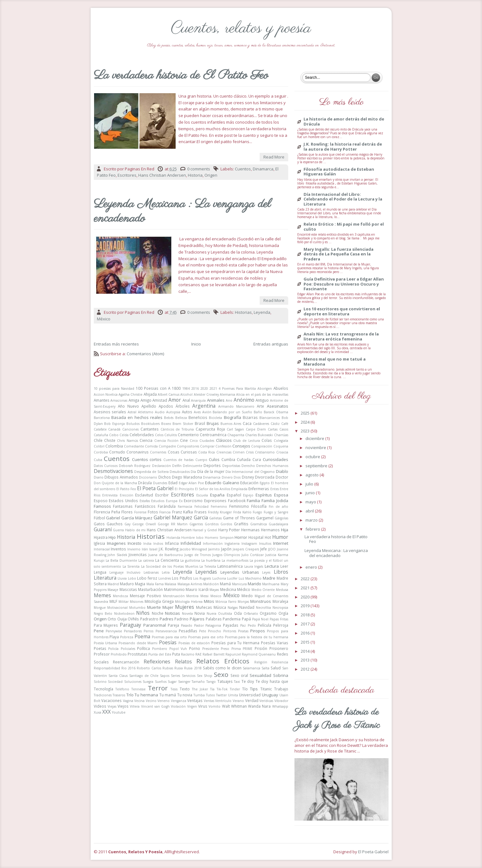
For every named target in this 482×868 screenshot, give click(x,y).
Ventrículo (223, 701)
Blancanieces (270, 418)
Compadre (167, 446)
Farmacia (185, 506)
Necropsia (280, 608)
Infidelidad (191, 543)
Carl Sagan (236, 429)
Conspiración (262, 446)
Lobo (132, 578)
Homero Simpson (219, 538)
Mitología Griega (159, 601)
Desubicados (180, 472)
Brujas (213, 423)
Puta (176, 654)
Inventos (118, 549)
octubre (313, 457)
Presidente (211, 649)
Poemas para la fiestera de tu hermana (257, 637)
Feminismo (239, 506)
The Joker (200, 689)
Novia (200, 613)
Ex (181, 501)
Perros (148, 631)
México (104, 319)
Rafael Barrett (213, 654)
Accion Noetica (106, 394)
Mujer (168, 607)
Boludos (133, 424)
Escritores (127, 175)
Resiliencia (280, 662)
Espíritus (264, 495)
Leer (284, 566)
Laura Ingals (254, 566)
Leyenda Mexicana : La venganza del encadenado (182, 212)
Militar (124, 602)
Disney (248, 477)
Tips (254, 689)
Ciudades (207, 441)
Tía (212, 689)
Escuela (202, 495)
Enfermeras (259, 489)
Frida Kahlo (242, 512)
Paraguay (130, 625)
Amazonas (119, 400)
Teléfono (122, 689)
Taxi (237, 682)
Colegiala (281, 441)
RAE (199, 654)
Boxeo (166, 424)
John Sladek (117, 555)
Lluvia (122, 578)
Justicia (271, 555)
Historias (243, 312)
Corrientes (158, 452)
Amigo (146, 400)
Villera (135, 706)
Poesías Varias (275, 643)
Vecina (139, 701)
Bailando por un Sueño (232, 412)
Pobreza (127, 637)
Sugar (172, 682)
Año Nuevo (128, 406)
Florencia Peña (107, 512)
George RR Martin (173, 524)
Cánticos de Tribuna (177, 429)
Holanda (173, 538)
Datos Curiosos (106, 466)
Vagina (128, 701)
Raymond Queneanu (259, 654)
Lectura (272, 566)
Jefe (264, 549)
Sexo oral (239, 675)
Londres (165, 578)
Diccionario (148, 477)
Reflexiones (157, 662)
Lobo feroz (147, 578)
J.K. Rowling (169, 549)
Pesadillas (188, 631)
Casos (284, 429)
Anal (186, 400)
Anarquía (198, 400)
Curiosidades (275, 459)
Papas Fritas (279, 619)
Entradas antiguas (271, 344)
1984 (186, 388)
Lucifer (232, 578)
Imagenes (116, 543)
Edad (173, 483)
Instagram (249, 544)
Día (193, 472)
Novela (187, 613)
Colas (267, 440)
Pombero (160, 649)
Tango (211, 682)
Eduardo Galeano (222, 483)
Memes (102, 595)
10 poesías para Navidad (114, 388)
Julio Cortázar (253, 555)
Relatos (183, 662)
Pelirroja (281, 625)
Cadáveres (261, 424)
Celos (159, 435)
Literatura (105, 578)
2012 (306, 669)
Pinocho (215, 631)
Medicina (228, 589)
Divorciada (265, 477)
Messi (204, 596)
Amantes (102, 400)
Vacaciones (111, 700)
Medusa (282, 590)
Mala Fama (155, 584)
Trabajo (281, 689)
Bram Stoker (183, 424)
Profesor (102, 654)
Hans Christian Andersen (162, 175)
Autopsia (173, 412)
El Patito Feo (126, 489)
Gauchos (115, 524)
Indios (158, 544)
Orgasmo (268, 613)
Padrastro (149, 619)
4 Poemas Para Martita (237, 388)
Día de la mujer (211, 471)
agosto (313, 475)
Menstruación (174, 596)
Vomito (215, 706)
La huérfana (211, 560)
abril (310, 511)
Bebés (169, 418)
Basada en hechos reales (137, 417)
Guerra (118, 530)
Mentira (192, 596)
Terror (158, 688)
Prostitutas (138, 654)
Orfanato (251, 613)
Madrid (113, 584)
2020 (204, 388)
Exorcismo (193, 501)
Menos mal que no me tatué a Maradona (335, 362)
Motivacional (117, 608)
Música (220, 607)
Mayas (214, 590)
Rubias (168, 668)
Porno (195, 648)
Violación (178, 706)
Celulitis (171, 435)
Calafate (100, 429)
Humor (280, 537)
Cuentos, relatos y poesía (241, 28)
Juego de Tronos (198, 555)
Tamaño (198, 682)
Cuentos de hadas (178, 460)
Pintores (230, 631)
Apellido (149, 406)
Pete (203, 631)
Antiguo (262, 400)
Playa (114, 637)
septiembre (317, 466)
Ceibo (114, 435)
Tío (245, 689)
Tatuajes (225, 681)
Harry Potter (229, 530)
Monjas (243, 602)
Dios (237, 477)
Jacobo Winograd (193, 549)
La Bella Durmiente (121, 560)
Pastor (199, 625)
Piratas (243, 631)
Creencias (224, 452)
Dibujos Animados (121, 477)
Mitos (209, 601)
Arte (260, 406)
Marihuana (271, 584)
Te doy (248, 681)
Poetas (100, 648)
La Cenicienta (167, 560)
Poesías (168, 642)
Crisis (250, 452)
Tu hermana (146, 695)
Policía (113, 649)
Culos (214, 459)
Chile (98, 440)
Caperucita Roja (210, 429)
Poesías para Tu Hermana (235, 643)
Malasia (170, 584)
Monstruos (261, 601)
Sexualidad (260, 675)
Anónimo (244, 400)
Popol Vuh (178, 649)
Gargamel (265, 518)
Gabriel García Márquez (129, 518)
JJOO (272, 549)
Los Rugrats (202, 578)
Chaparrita (236, 435)
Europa (172, 501)
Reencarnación (126, 662)
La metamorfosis (235, 560)
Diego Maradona (187, 477)
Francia (165, 512)
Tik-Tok (222, 689)
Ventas (209, 701)
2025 (306, 413)
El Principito (184, 489)
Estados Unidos (123, 501)
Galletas (215, 518)
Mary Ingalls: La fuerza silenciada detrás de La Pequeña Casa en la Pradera (339, 254)
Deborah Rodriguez (135, 466)
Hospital (256, 537)
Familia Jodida (275, 501)
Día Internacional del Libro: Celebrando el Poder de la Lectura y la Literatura (343, 199)
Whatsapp (280, 706)
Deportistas (231, 466)
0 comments (199, 169)
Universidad (250, 695)
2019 (306, 606)
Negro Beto (103, 613)
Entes (275, 489)
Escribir (162, 495)
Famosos (102, 506)
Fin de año (278, 506)
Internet (281, 543)
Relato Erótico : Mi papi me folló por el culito (344, 227)
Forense (140, 512)
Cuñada (244, 459)
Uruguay (270, 695)
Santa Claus (118, 676)
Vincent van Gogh (156, 706)
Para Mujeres (106, 625)
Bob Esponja (114, 424)
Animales (216, 400)
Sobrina (281, 675)
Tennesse (138, 689)
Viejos (123, 706)
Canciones (130, 429)
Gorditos (212, 524)
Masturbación (150, 589)
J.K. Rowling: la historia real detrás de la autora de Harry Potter (343, 147)
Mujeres (185, 607)
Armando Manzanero (236, 406)
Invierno (134, 549)
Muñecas (204, 607)
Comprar (207, 446)
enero (312, 567)
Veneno (164, 701)
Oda (238, 613)
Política (143, 648)
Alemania (228, 394)
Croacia (282, 452)
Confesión (223, 446)
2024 (306, 422)
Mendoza (120, 596)
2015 (306, 642)
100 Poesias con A (153, 388)
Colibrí (99, 446)
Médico (244, 589)
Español (234, 495)
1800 (176, 388)
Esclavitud (144, 495)
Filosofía (259, 506)
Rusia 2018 (193, 668)
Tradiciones (103, 695)
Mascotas (128, 589)
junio (311, 493)
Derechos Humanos (272, 466)
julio (310, 484)
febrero (313, 529)
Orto (112, 619)
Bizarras (250, 417)
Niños (143, 613)
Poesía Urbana (106, 643)
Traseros (119, 695)
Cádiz (275, 424)
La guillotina (190, 560)
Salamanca (252, 668)
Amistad (160, 400)
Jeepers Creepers (246, 549)
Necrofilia (263, 608)
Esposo (101, 501)
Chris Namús (127, 441)
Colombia (114, 446)
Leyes (266, 572)
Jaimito (214, 549)
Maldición (211, 584)
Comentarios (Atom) (145, 354)
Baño (258, 412)
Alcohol (186, 394)
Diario (99, 477)
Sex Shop (205, 676)
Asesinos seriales (110, 412)
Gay (127, 524)
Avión (207, 412)
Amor (175, 400)
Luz (241, 578)
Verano (238, 701)
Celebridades (142, 435)
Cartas (273, 429)
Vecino (151, 701)
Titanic (266, 689)
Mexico (216, 596)
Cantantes (150, 429)
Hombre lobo (192, 538)
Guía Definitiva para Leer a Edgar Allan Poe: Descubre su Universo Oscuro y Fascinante (344, 284)
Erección (127, 495)
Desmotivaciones (113, 471)
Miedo (247, 596)
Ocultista (225, 613)
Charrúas (281, 435)
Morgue (100, 608)
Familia (253, 501)
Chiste (110, 440)
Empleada (239, 489)
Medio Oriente (263, 590)
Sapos (165, 676)
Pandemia (232, 619)
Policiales (128, 649)
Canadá (114, 429)
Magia (140, 584)
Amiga (134, 400)
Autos (187, 412)
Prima (236, 649)
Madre (269, 578)
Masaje (113, 590)
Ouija (122, 619)
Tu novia (185, 695)
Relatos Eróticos (223, 661)
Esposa (281, 495)
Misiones (137, 602)
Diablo (282, 471)
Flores (127, 512)
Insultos (265, 544)
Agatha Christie (130, 394)
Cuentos (243, 169)
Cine (184, 440)
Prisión (261, 648)
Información (213, 544)
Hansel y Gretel (205, 530)
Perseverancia (166, 631)
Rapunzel (233, 654)
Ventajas (195, 700)
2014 (306, 651)
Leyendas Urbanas (240, 572)
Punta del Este (160, 654)
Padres (167, 619)
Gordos (226, 524)
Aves (197, 412)
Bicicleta (215, 418)
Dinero (227, 477)
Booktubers (150, 424)
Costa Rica (207, 452)
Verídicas (266, 701)
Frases (201, 512)
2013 (306, 660)
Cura (257, 459)
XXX (106, 712)
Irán (145, 549)
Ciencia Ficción (166, 441)
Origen (211, 175)
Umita (233, 695)
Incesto (135, 543)
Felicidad (201, 506)
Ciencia (146, 440)
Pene (99, 631)
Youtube (119, 712)
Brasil (200, 423)
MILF (113, 601)
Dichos (165, 477)
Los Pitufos (182, 578)
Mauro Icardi (197, 589)
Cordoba (101, 452)
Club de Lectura (247, 441)
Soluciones (133, 682)
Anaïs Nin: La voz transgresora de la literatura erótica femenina (341, 337)
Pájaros (197, 619)
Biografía (233, 417)
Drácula (145, 483)
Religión (261, 662)
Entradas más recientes (116, 344)
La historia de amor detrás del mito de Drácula (344, 122)
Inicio (196, 344)
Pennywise (114, 631)
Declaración (162, 466)
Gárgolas (281, 518)
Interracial (102, 549)
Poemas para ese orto (206, 637)
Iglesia (99, 543)
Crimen (239, 452)
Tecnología (103, 689)
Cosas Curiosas (182, 452)
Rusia (179, 668)
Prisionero (279, 648)
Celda (124, 435)
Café (285, 424)
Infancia (172, 543)
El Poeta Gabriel (155, 488)
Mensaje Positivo (146, 596)
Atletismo (146, 412)
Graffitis (241, 524)
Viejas (112, 706)
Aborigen (265, 388)
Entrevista (110, 495)
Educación (249, 483)
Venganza (179, 701)
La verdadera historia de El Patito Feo (181, 76)
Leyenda (262, 312)
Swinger (184, 682)
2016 (195, 388)
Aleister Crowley (206, 394)
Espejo (248, 495)
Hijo (112, 537)
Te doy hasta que (272, 681)
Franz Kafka (183, 512)
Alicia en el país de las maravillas (262, 394)
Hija (285, 530)
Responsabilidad (107, 668)
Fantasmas (123, 506)
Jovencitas (138, 555)
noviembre (316, 447)
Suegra (148, 682)
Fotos (153, 512)
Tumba (199, 695)
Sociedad (115, 682)
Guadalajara (278, 524)
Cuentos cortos (147, 459)
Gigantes (196, 524)
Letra (166, 572)
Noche (158, 613)
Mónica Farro (226, 602)
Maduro (127, 584)
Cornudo (117, 452)
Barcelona (102, 418)
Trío (130, 695)
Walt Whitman (234, 706)
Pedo (252, 625)
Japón (226, 549)
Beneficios (198, 417)
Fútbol (99, 518)
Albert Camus (169, 394)
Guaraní (103, 529)
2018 (306, 615)
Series (175, 676)
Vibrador (281, 701)
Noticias (172, 613)
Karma (283, 555)
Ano (229, 400)
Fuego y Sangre (276, 512)
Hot (268, 537)
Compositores (188, 446)
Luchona (219, 578)
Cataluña (101, 435)
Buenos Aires (231, 424)
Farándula (167, 506)
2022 (306, 579)
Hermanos (270, 530)
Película (265, 625)
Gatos (99, 524)
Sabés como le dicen (222, 668)
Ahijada (150, 394)
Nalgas (233, 608)
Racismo (188, 654)
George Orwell (144, 524)
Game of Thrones (239, 518)
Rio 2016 (128, 668)
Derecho (248, 466)
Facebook (237, 501)
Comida (151, 446)
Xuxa (98, 712)
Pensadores (133, 631)
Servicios (189, 676)
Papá (246, 619)
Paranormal (155, 625)
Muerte (154, 607)
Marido (254, 584)
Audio (160, 412)
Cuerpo (201, 460)
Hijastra (101, 537)
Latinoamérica (230, 566)
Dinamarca (263, 169)
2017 (306, 624)
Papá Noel (260, 619)
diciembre (315, 438)
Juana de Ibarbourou (166, 555)
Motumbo (137, 608)
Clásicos (224, 440)
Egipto (265, 483)
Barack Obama (276, 412)
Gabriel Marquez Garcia (181, 517)
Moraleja (280, 601)
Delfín (177, 466)
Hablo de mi (135, 530)
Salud (276, 668)
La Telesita (208, 566)
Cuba (98, 460)
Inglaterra (232, 544)
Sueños (161, 682)
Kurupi (99, 560)
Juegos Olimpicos (226, 555)
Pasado (187, 625)
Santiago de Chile (144, 676)
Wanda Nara (259, 706)
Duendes (160, 483)
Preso (225, 649)
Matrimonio (174, 589)
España (217, 495)
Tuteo (211, 695)
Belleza (181, 418)
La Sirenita (131, 566)
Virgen (192, 706)
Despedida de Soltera (151, 472)
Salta (265, 668)
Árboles (183, 406)
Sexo (221, 674)
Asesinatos (278, 406)
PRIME (248, 649)
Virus (203, 706)
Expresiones (215, 501)
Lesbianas (151, 572)
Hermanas (250, 530)
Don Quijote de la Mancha (115, 483)
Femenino (219, 506)
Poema (142, 636)
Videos (100, 706)
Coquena (281, 446)
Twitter (221, 695)
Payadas (231, 625)
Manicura (239, 584)
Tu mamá (168, 695)
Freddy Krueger (220, 512)
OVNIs (133, 619)
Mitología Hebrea (189, 602)
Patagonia (213, 625)
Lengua (100, 572)
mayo (311, 502)
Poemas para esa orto (169, 637)
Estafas (145, 501)
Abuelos (281, 388)
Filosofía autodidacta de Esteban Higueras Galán (339, 172)
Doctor (282, 477)
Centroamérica (213, 435)
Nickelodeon (124, 613)
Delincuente (193, 466)
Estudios (158, 501)
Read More (274, 157)
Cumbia (228, 459)
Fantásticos (145, 506)
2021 (213, 388)
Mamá (225, 584)
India (147, 544)
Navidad (247, 607)
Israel (153, 549)
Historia (195, 175)
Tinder (235, 689)
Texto (185, 689)
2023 (306, 431)
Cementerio (188, 435)
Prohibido (119, 654)
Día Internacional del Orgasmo (250, 472)
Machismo (253, 578)
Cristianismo (265, 452)
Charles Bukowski (259, 435)
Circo (194, 441)
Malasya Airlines (190, 584)
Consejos (241, 446)
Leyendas (206, 572)
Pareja (173, 625)
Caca (247, 423)
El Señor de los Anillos (213, 489)
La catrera (146, 560)
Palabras (214, 619)
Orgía (283, 613)
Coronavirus (138, 452)
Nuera (212, 613)
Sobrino (100, 682)
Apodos (166, 406)
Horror (241, 537)
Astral (132, 412)
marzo (312, 520)
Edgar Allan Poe (191, 483)
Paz (243, 625)
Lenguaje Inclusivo (125, 572)
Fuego (257, 512)
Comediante (134, 446)
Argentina (204, 406)
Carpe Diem (256, 429)
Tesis (174, 689)
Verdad (252, 700)
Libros (281, 572)
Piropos (258, 631)
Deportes (212, 465)
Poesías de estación (194, 643)
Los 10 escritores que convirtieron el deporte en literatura (342, 311)
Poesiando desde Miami (138, 643)
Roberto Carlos (149, 668)
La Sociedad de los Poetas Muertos (170, 566)
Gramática (259, 524)
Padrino (181, 619)
